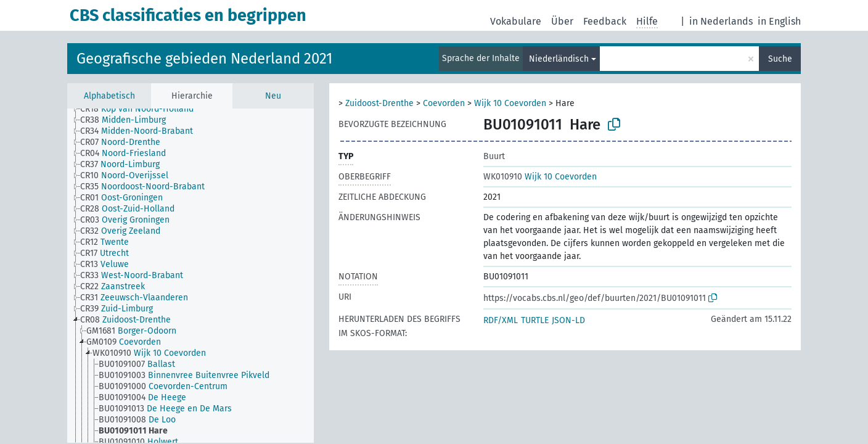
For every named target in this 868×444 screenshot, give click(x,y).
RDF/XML (501, 320)
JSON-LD (568, 320)
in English (779, 21)
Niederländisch (559, 59)
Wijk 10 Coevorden (510, 103)
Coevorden (444, 103)
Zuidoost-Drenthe (379, 103)
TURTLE (535, 320)
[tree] (190, 276)
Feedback (605, 21)
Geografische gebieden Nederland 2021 (204, 59)
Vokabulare (516, 21)
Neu (273, 96)
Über (562, 21)
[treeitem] (142, 109)
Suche (780, 59)
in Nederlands (721, 21)
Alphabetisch (109, 96)
